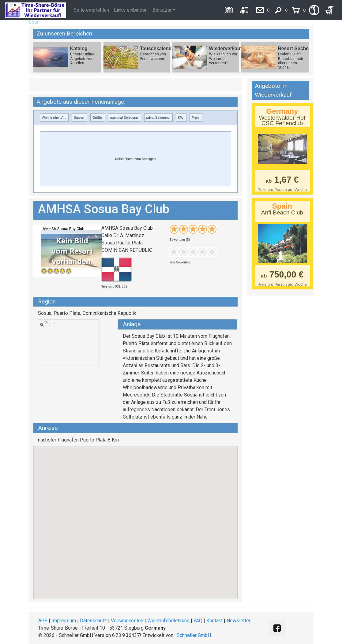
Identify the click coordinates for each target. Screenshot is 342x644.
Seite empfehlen (91, 10)
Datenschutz (93, 621)
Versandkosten (127, 621)
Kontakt (214, 621)
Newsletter (239, 621)
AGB (43, 621)
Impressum (64, 621)
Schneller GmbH (194, 635)
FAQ (198, 621)
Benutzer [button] (162, 10)
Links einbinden (131, 10)
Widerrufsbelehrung (168, 621)
